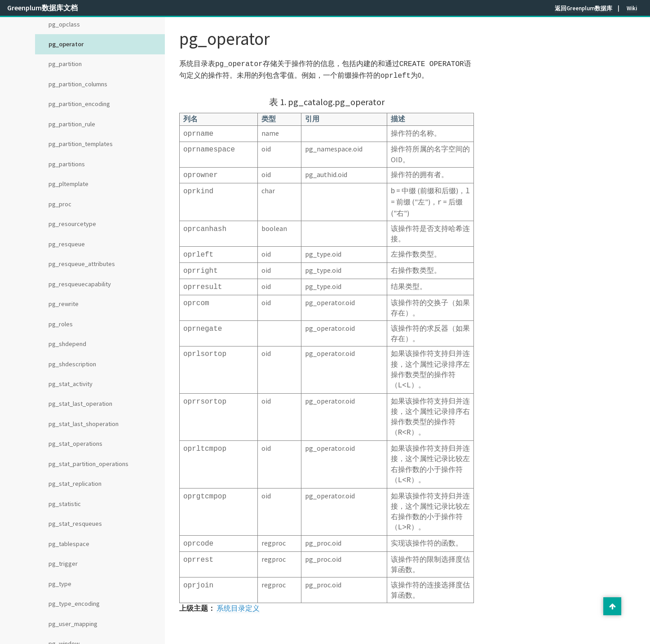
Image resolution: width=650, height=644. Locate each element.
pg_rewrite (64, 304)
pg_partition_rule (72, 124)
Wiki (632, 8)
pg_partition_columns (78, 84)
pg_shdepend (67, 344)
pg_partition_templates (81, 144)
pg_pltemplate (69, 184)
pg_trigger (63, 564)
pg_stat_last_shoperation (84, 424)
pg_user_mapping (73, 624)
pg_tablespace (69, 544)
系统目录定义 (238, 595)
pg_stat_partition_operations (88, 464)
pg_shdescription (72, 364)
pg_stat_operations (75, 444)
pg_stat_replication (75, 484)
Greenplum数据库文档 (42, 8)
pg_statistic (65, 504)
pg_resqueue (67, 244)
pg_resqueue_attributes (82, 264)
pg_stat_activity (71, 384)
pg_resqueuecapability (80, 284)
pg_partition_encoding (79, 104)
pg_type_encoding (74, 604)
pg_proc (60, 204)
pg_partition (65, 64)
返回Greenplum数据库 (584, 8)
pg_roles (61, 324)
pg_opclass (64, 24)
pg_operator (66, 44)
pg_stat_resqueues (75, 524)
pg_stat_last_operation (80, 404)
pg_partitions (67, 164)
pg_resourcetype (72, 224)
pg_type (60, 584)
